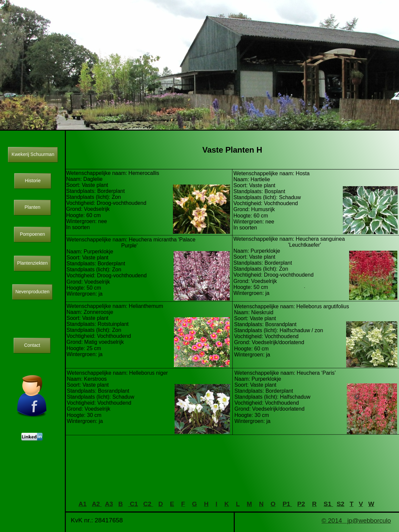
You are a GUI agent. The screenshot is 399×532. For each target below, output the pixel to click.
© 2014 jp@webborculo (356, 521)
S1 (328, 504)
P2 (301, 504)
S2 (340, 504)
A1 (82, 504)
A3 (109, 504)
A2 (97, 504)
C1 (133, 504)
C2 (148, 504)
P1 (287, 504)
